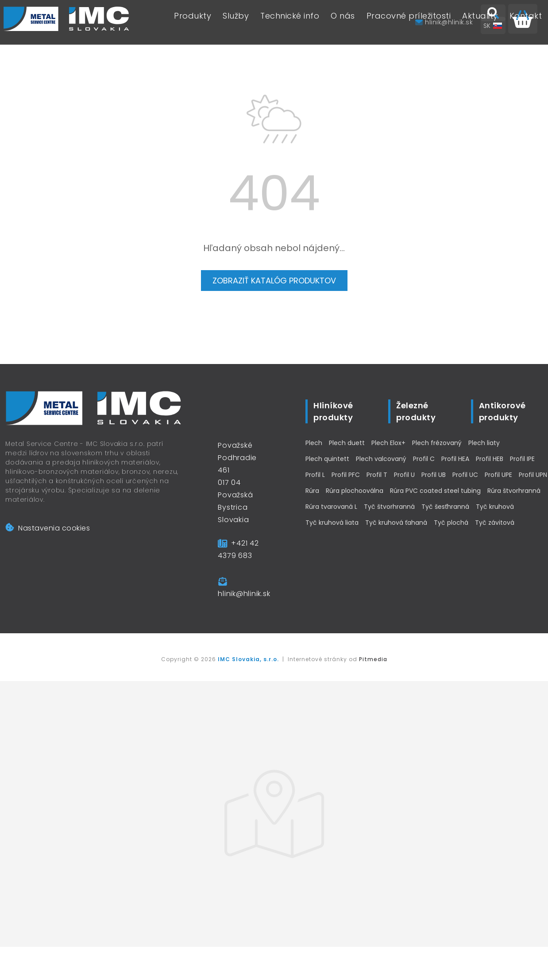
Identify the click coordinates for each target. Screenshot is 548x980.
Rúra (312, 491)
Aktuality (480, 22)
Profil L (315, 475)
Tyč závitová (495, 523)
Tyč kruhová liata (332, 523)
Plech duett (347, 443)
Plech (314, 443)
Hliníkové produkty (333, 411)
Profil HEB (490, 459)
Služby (236, 22)
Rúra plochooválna (355, 491)
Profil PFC (346, 475)
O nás (343, 22)
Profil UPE (498, 475)
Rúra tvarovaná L (331, 507)
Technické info (290, 22)
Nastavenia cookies (48, 528)
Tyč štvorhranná (389, 507)
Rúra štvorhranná (514, 491)
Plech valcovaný (381, 459)
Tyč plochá (451, 523)
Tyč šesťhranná (445, 507)
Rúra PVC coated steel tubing (435, 491)
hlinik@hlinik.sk (244, 594)
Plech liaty (484, 443)
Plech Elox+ (388, 443)
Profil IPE (522, 459)
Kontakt (526, 22)
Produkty (193, 22)
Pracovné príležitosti (409, 22)
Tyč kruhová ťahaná (396, 523)
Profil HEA (455, 459)
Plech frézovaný (437, 443)
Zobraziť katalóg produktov (274, 281)
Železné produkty (416, 411)
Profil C (424, 459)
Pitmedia (373, 659)
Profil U (404, 475)
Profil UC (465, 475)
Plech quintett (327, 459)
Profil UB (434, 475)
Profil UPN (533, 475)
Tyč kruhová (495, 507)
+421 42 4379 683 (238, 549)
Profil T (377, 475)
